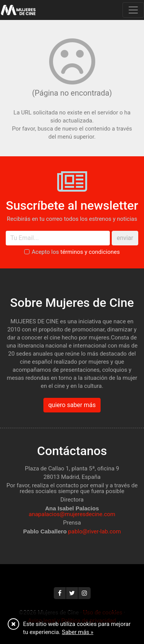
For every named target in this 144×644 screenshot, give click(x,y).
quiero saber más (72, 405)
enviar (125, 238)
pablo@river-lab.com (94, 531)
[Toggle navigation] (133, 10)
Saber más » (78, 632)
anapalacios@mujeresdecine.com (72, 514)
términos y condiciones (90, 252)
